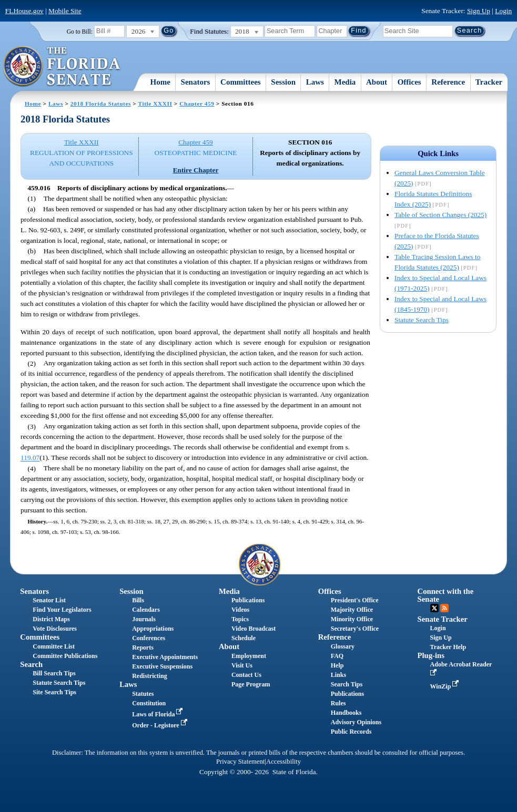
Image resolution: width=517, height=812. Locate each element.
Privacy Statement (240, 762)
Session (283, 82)
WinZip (446, 686)
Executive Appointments (165, 657)
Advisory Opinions (356, 722)
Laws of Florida (158, 714)
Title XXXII (155, 104)
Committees (241, 82)
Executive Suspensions (162, 666)
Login (503, 11)
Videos (240, 610)
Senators (196, 82)
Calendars (146, 610)
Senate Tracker (443, 619)
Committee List (54, 646)
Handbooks (346, 713)
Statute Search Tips (422, 320)
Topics (240, 619)
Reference (448, 82)
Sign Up (479, 11)
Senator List (49, 600)
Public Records (351, 732)
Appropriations (153, 629)
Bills (138, 600)
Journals (144, 619)
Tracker (489, 82)
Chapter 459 (197, 104)
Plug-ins (431, 655)
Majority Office (352, 610)
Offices (409, 82)
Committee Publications (65, 656)
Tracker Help (448, 647)
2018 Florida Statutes (101, 104)
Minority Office (352, 619)
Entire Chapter (196, 170)
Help (337, 665)
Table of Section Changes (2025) (440, 215)
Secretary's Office (355, 629)
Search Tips (347, 684)
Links (338, 675)
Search (31, 664)
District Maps (51, 619)
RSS (444, 608)
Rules (338, 703)
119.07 (30, 458)
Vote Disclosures (55, 629)
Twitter (434, 608)
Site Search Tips (54, 692)
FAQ (337, 656)
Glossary (343, 646)
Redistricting (150, 676)
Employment (249, 656)
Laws (315, 82)
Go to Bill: (80, 32)
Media (345, 82)
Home (160, 82)
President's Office (355, 600)
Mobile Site (65, 11)
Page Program (251, 684)
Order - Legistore (161, 725)
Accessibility (283, 762)
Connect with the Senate (446, 595)
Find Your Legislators (62, 610)
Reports (143, 647)
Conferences (149, 638)
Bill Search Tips (54, 673)
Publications (248, 600)
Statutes (143, 694)
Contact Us (246, 675)
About (377, 82)
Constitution (149, 703)
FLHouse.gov (24, 11)
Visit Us (242, 665)
